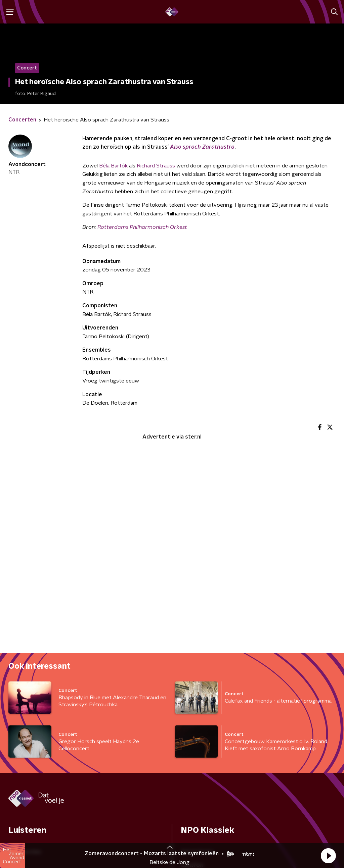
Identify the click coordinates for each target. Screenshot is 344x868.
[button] (328, 856)
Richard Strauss (156, 166)
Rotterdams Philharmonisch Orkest (142, 227)
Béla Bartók (113, 166)
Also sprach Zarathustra (202, 147)
